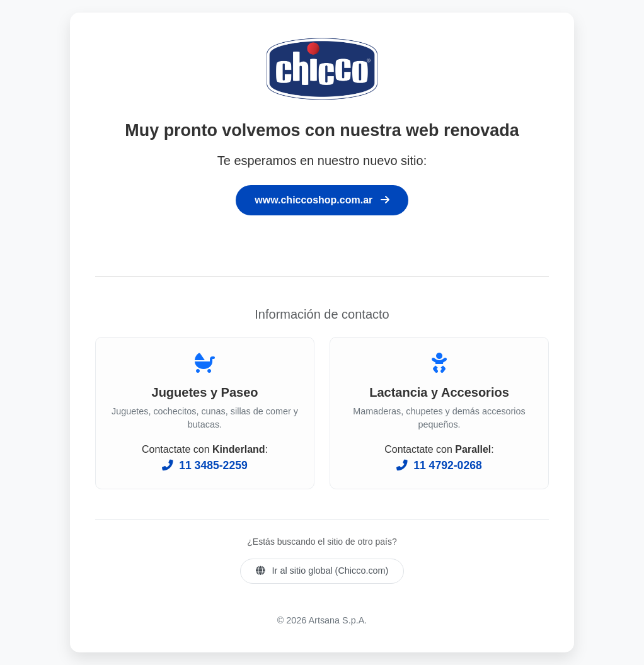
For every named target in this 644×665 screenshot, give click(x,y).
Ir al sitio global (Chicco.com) (322, 571)
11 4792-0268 (439, 465)
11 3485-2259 (204, 465)
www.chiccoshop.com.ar (322, 200)
